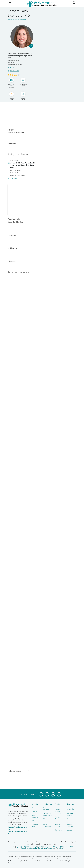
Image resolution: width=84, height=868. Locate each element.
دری (31, 847)
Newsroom (35, 808)
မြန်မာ (22, 847)
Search (73, 2)
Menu (10, 2)
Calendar (35, 821)
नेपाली (71, 847)
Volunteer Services (70, 814)
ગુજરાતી (40, 847)
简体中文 (26, 847)
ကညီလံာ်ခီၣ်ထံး (55, 847)
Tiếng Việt (61, 849)
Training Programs (35, 816)
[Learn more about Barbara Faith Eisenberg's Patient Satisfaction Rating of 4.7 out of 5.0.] (12, 75)
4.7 (18, 75)
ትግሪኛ (45, 849)
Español (13, 847)
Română (29, 849)
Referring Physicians (70, 809)
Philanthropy (71, 819)
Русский (35, 849)
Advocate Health (35, 825)
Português (23, 849)
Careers (34, 812)
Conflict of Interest (59, 831)
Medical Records (58, 805)
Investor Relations (46, 809)
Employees (71, 804)
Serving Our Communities (48, 814)
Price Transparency (48, 825)
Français (35, 847)
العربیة (18, 847)
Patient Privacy (57, 825)
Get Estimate (48, 804)
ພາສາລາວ (67, 847)
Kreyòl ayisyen (47, 847)
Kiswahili (41, 849)
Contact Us (71, 830)
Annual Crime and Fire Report (59, 819)
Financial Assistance (47, 820)
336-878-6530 (15, 71)
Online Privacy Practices (58, 811)
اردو (56, 849)
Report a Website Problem (70, 825)
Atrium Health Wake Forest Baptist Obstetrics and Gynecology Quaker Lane (20, 56)
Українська (51, 849)
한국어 (61, 847)
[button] (31, 46)
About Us (35, 804)
